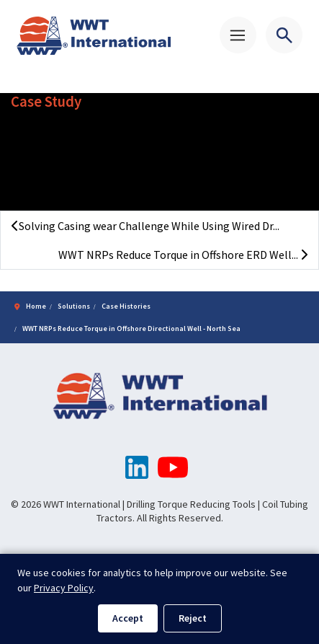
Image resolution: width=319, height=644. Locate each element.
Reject (193, 618)
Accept (128, 618)
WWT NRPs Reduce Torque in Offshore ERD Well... (183, 255)
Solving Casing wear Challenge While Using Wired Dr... (145, 226)
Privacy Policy (64, 588)
